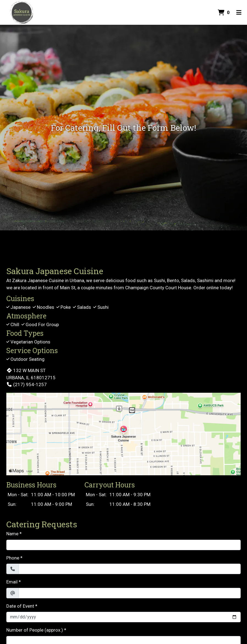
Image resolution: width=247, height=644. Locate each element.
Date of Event (20, 606)
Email (12, 582)
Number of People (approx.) (35, 630)
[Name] (123, 545)
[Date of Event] (123, 617)
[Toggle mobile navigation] (239, 12)
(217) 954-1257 (27, 384)
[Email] (130, 593)
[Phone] (130, 569)
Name (12, 534)
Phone (13, 558)
